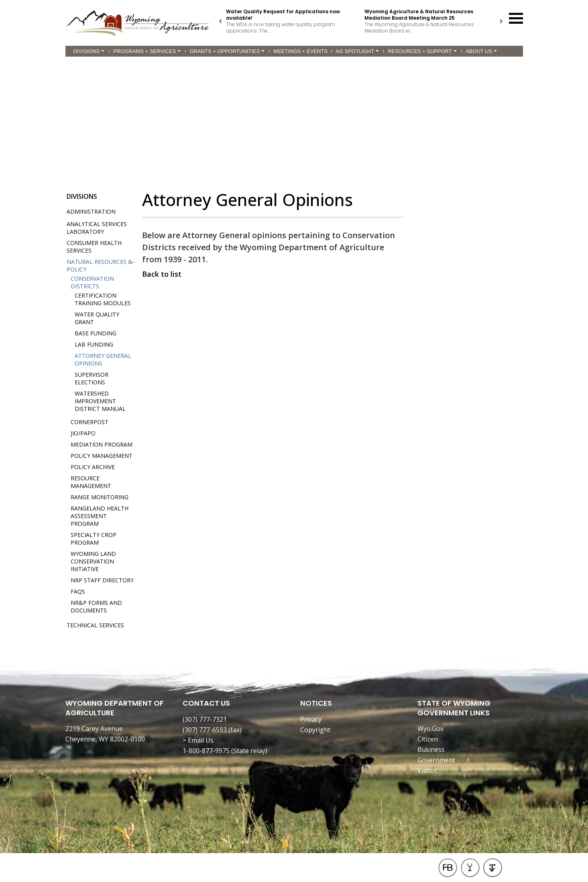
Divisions (89, 51)
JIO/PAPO (83, 433)
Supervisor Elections (92, 378)
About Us (481, 51)
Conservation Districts (92, 282)
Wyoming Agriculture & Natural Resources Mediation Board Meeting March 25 (419, 15)
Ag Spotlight (357, 51)
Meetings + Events (300, 51)
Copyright (315, 730)
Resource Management (91, 482)
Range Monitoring (100, 497)
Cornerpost (90, 422)
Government (436, 760)
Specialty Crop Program (94, 539)
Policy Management (102, 456)
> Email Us (198, 740)
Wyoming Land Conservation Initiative (93, 561)
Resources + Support (422, 51)
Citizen (428, 739)
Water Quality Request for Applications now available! (283, 15)
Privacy (311, 719)
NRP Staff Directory (102, 580)
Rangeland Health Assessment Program (100, 516)
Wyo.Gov (430, 729)
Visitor (427, 770)
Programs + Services (147, 51)
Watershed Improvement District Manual (100, 401)
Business (431, 749)
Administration (91, 211)
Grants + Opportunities (227, 51)
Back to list (162, 274)
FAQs (78, 591)
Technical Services (95, 625)
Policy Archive (93, 467)
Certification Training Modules (103, 299)
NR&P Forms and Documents (96, 606)
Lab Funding (94, 344)
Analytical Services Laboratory (97, 228)
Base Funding (96, 333)
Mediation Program (102, 444)
